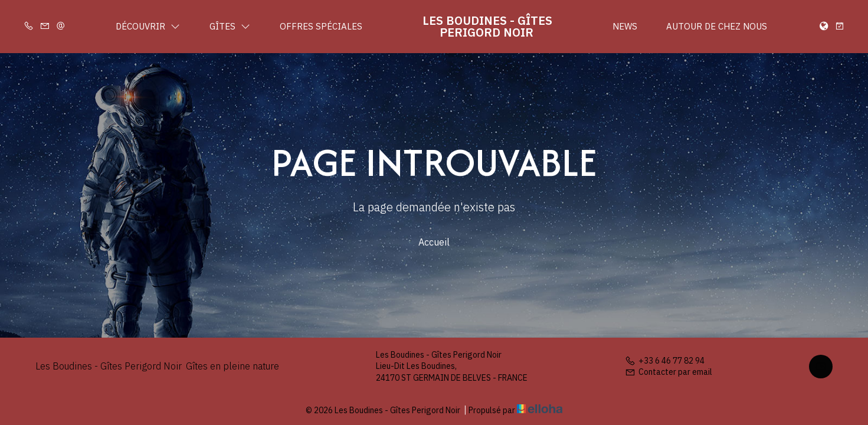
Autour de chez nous (717, 26)
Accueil (434, 242)
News (625, 26)
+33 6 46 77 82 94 (665, 361)
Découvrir (148, 26)
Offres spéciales (321, 26)
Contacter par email (669, 372)
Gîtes (230, 26)
